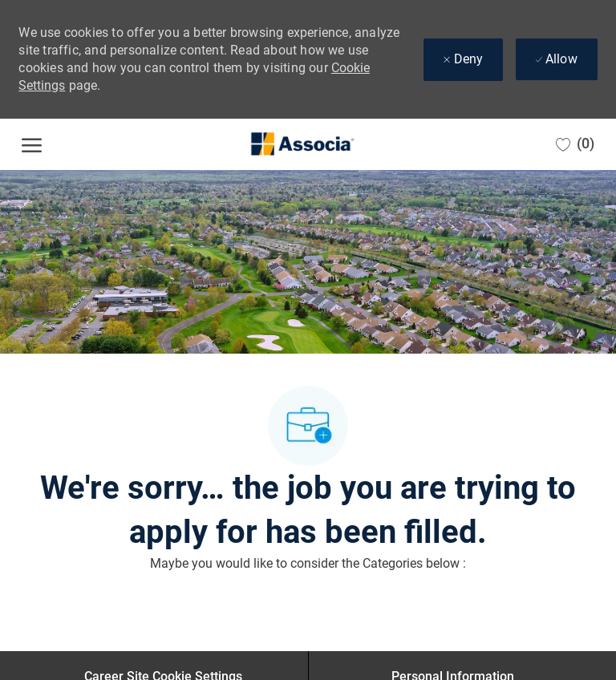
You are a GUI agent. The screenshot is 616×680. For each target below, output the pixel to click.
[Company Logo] (302, 144)
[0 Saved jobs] (575, 144)
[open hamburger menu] (32, 144)
